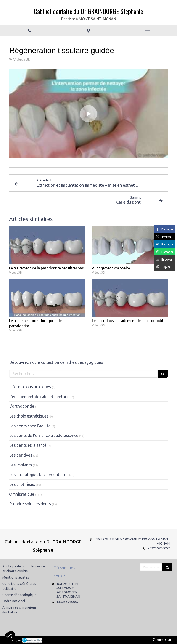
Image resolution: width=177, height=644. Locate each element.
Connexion (163, 639)
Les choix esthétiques (29, 416)
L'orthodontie (22, 406)
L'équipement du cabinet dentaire (39, 397)
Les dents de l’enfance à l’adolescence (44, 435)
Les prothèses (22, 484)
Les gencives (21, 455)
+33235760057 (159, 548)
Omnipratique (22, 494)
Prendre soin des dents (30, 504)
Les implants (21, 465)
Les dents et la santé (28, 445)
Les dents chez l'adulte (30, 426)
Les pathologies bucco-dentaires (39, 474)
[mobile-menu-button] (148, 30)
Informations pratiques (30, 387)
